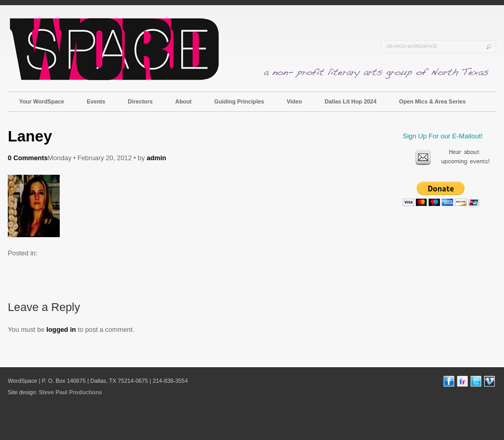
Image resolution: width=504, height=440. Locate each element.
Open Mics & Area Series (432, 101)
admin (156, 158)
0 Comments (28, 158)
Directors (140, 101)
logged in (61, 329)
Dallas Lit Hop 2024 (351, 101)
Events (96, 101)
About (183, 101)
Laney (30, 136)
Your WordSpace (42, 101)
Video (294, 101)
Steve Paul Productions (70, 392)
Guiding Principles (239, 101)
